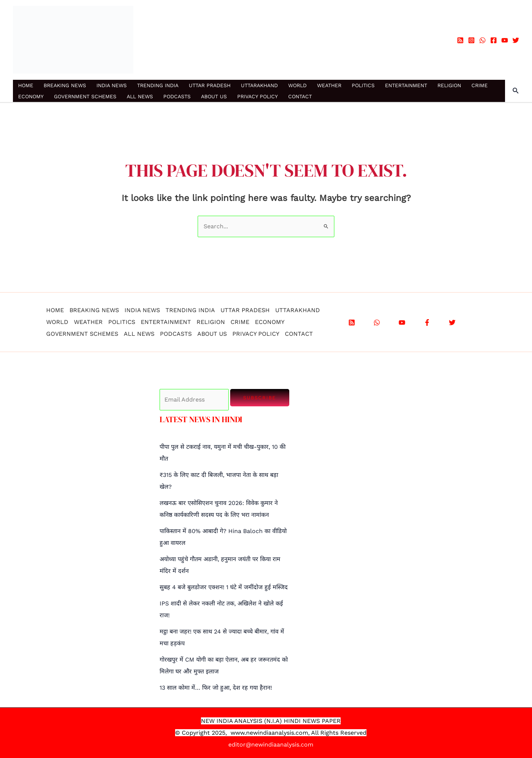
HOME (26, 85)
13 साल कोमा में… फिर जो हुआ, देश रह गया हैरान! (216, 688)
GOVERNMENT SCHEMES (85, 96)
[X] (452, 322)
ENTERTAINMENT (406, 85)
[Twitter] (516, 40)
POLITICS (363, 85)
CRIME (480, 85)
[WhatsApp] (482, 40)
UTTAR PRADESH (210, 85)
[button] (516, 91)
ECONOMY (31, 96)
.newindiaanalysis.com (276, 733)
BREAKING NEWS (65, 85)
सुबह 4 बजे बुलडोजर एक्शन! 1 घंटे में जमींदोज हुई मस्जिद (224, 587)
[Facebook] (494, 40)
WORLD (297, 85)
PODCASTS (177, 96)
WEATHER (329, 85)
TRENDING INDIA (158, 85)
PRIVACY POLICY (258, 96)
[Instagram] (471, 40)
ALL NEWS (140, 96)
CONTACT (300, 96)
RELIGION (449, 85)
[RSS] (460, 40)
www (238, 733)
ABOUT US (214, 96)
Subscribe (260, 398)
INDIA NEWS (112, 85)
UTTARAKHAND (259, 85)
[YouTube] (505, 40)
